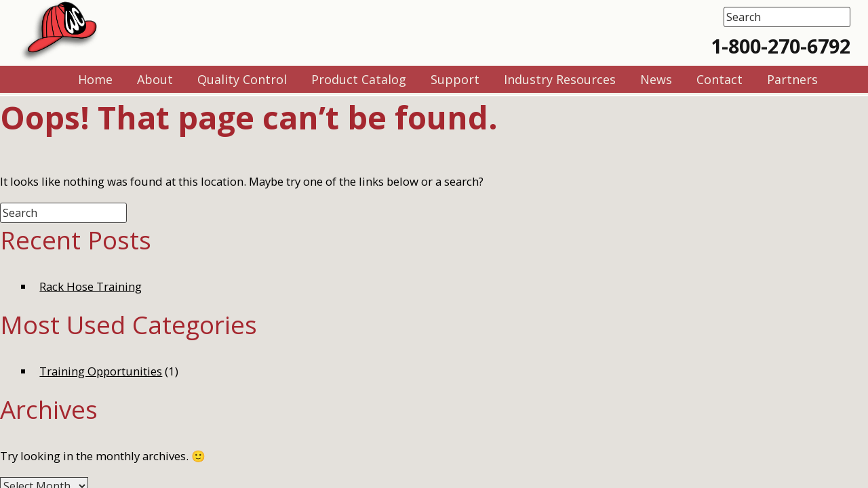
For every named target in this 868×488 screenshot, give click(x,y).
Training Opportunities (101, 371)
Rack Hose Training (91, 286)
